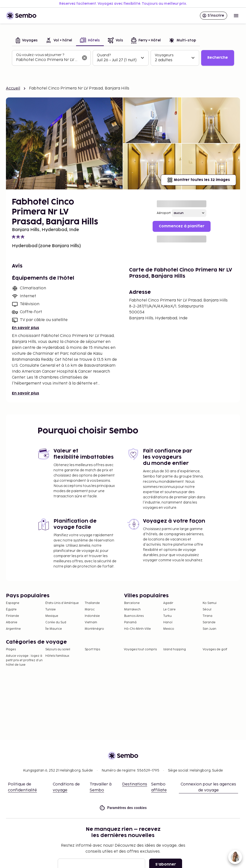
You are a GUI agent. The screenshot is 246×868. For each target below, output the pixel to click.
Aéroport (164, 213)
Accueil (13, 88)
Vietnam (91, 622)
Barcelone (132, 603)
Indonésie (92, 616)
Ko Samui (210, 603)
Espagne (13, 603)
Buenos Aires (134, 616)
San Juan (209, 629)
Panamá (130, 622)
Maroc (90, 610)
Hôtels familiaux (57, 656)
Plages (11, 649)
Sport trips (92, 649)
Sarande (209, 622)
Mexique (52, 616)
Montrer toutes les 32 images (198, 180)
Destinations (135, 784)
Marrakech (132, 610)
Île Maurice (54, 629)
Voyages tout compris (140, 649)
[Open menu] (236, 16)
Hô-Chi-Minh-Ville (137, 629)
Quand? (104, 55)
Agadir (168, 603)
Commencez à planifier (182, 226)
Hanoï (168, 622)
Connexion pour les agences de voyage (208, 787)
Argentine (13, 629)
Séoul (207, 610)
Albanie (12, 622)
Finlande (13, 616)
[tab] (27, 41)
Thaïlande (92, 603)
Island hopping (175, 649)
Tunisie (51, 610)
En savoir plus (26, 328)
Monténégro (94, 629)
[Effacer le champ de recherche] (84, 58)
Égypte (11, 610)
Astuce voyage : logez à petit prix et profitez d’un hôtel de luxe (24, 660)
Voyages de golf (215, 649)
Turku (167, 616)
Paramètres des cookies (123, 808)
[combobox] (47, 60)
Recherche (218, 58)
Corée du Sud (56, 622)
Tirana (207, 616)
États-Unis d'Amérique (62, 603)
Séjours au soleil (58, 649)
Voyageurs (164, 55)
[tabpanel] (123, 58)
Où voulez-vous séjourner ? (40, 55)
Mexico (169, 629)
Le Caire (169, 610)
